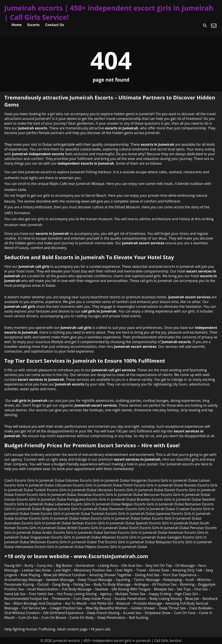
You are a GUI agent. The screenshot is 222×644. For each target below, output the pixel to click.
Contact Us (55, 25)
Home (17, 25)
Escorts (33, 25)
